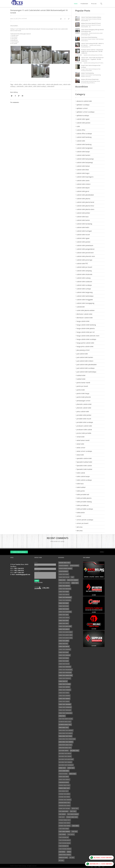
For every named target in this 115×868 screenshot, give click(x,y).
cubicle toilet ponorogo (84, 260)
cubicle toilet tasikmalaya (85, 296)
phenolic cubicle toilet (84, 408)
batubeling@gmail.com (23, 574)
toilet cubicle (29, 86)
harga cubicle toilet (83, 321)
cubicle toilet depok (83, 188)
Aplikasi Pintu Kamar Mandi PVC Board (91, 23)
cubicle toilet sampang (84, 271)
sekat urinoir (81, 448)
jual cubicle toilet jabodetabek (87, 365)
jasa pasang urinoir (83, 350)
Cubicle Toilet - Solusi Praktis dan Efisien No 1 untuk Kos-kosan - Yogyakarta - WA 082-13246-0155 (93, 59)
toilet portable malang (84, 502)
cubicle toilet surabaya (84, 285)
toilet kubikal (81, 487)
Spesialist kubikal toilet (84, 462)
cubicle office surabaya (30, 84)
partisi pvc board (82, 386)
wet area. (80, 531)
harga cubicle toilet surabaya (86, 339)
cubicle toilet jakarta (83, 199)
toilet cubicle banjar (83, 476)
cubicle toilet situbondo (84, 274)
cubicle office (18, 84)
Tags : (12, 84)
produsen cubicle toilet (84, 426)
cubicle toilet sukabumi (84, 282)
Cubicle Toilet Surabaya (19, 552)
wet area (79, 527)
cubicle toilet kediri (83, 227)
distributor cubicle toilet (85, 318)
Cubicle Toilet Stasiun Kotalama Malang (91, 17)
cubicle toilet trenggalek (85, 300)
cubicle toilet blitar (83, 170)
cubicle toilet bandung (84, 144)
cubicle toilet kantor (83, 220)
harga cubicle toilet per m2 (86, 332)
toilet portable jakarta (84, 498)
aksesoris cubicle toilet (84, 101)
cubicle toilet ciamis (83, 181)
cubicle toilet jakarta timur (85, 206)
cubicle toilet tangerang (85, 292)
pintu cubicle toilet (83, 412)
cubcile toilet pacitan (83, 123)
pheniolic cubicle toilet (84, 404)
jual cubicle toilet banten (85, 357)
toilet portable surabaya (85, 509)
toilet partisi (81, 491)
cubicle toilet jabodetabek (85, 195)
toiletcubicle (51, 86)
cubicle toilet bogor (83, 173)
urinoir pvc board (82, 523)
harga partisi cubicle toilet (85, 343)
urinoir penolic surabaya (85, 520)
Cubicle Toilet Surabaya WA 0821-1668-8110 (92, 44)
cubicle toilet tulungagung (85, 303)
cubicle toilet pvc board (84, 267)
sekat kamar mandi (83, 440)
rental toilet (80, 437)
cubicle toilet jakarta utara (85, 209)
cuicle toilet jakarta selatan (86, 310)
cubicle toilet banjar (83, 152)
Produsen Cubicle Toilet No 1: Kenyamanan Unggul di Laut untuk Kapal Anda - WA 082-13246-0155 (92, 51)
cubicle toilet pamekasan (85, 245)
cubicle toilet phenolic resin (54, 84)
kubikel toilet (81, 379)
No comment (23, 18)
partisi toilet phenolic (84, 397)
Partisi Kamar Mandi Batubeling (89, 37)
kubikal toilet (81, 375)
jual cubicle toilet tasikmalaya (86, 372)
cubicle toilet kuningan (84, 231)
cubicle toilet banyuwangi (85, 159)
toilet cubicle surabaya (40, 86)
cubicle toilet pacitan (83, 242)
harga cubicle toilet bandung (86, 325)
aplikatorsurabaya (83, 115)
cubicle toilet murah (83, 235)
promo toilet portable (84, 433)
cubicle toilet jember (83, 213)
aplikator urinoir (82, 108)
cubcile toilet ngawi (83, 119)
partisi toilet (81, 390)
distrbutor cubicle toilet (84, 314)
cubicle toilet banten (83, 155)
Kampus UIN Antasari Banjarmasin (90, 79)
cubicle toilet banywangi (85, 162)
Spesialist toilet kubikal (84, 469)
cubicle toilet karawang (84, 224)
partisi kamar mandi (83, 383)
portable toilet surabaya (85, 422)
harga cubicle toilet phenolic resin (88, 336)
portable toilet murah (84, 419)
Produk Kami (84, 4)
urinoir (79, 516)
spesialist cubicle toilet (84, 458)
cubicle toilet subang (84, 278)
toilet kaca (80, 484)
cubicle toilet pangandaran (86, 249)
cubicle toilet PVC (82, 263)
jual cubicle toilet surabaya (85, 368)
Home (76, 4)
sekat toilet (80, 444)
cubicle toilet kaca (82, 217)
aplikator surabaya (83, 105)
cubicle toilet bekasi (83, 166)
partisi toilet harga (83, 393)
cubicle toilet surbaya (84, 289)
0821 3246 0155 (19, 568)
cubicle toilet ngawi (83, 238)
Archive (102, 552)
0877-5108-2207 (19, 572)
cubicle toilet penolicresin (85, 253)
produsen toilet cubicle (84, 430)
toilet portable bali (83, 494)
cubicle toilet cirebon (84, 184)
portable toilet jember (84, 415)
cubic (78, 126)
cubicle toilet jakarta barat (85, 202)
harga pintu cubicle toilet (85, 346)
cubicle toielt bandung (84, 137)
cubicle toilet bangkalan (85, 148)
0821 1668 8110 (19, 570)
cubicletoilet (20, 86)
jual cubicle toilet (82, 354)
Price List (94, 4)
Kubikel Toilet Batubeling (87, 73)
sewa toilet (80, 455)
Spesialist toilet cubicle (84, 466)
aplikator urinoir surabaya (85, 112)
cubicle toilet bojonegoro (85, 177)
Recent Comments (58, 538)
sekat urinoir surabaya (84, 451)
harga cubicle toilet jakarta (86, 328)
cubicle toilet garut (83, 191)
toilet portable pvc (83, 505)
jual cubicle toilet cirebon (85, 361)
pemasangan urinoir (83, 401)
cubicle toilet (41, 84)
